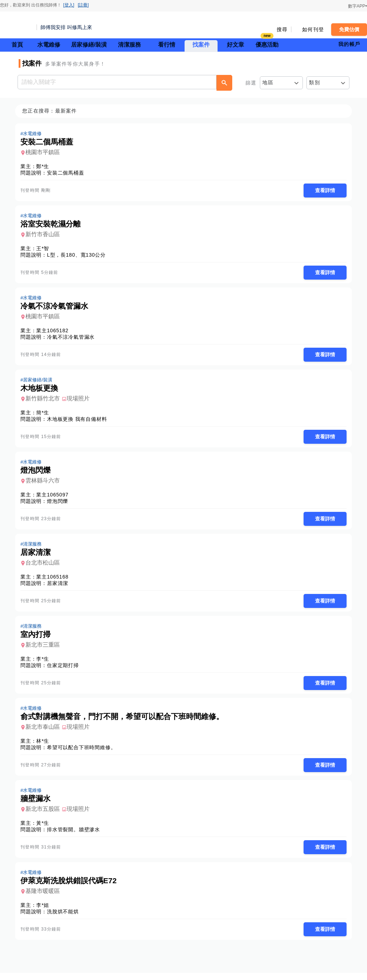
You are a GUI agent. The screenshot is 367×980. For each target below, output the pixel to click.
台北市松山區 (45, 567)
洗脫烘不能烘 (65, 918)
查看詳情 (323, 191)
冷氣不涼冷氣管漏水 (73, 339)
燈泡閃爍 (60, 504)
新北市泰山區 (45, 732)
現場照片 (80, 401)
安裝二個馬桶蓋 (68, 173)
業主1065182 (54, 332)
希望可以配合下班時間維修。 (84, 753)
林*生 (45, 746)
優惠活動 (267, 44)
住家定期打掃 (65, 670)
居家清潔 (60, 587)
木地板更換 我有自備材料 (79, 422)
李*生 (45, 663)
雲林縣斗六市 (45, 484)
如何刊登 (313, 29)
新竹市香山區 (45, 235)
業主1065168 (54, 581)
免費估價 (349, 29)
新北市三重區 (45, 649)
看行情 (167, 45)
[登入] (69, 5)
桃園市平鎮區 (45, 153)
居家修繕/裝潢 (89, 45)
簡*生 (45, 415)
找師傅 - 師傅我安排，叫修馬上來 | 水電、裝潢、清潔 (16, 25)
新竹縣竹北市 (45, 401)
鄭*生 (45, 167)
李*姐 (45, 912)
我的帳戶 (349, 44)
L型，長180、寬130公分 (78, 256)
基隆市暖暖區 (45, 898)
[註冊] (83, 5)
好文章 (235, 45)
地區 (268, 82)
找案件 (201, 45)
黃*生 (45, 829)
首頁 (17, 45)
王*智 (45, 249)
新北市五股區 (45, 815)
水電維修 (49, 45)
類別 (314, 82)
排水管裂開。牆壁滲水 (76, 836)
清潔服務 (129, 45)
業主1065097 (54, 498)
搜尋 (282, 29)
